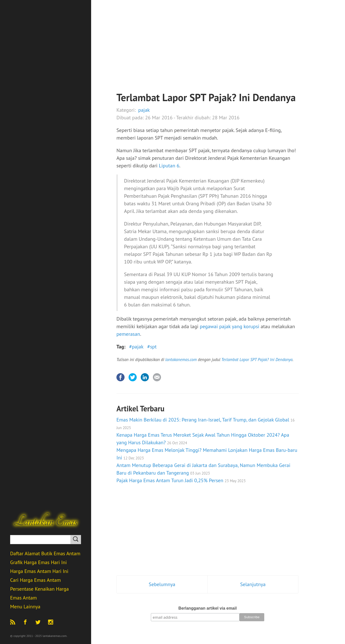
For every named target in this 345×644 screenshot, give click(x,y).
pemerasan (128, 334)
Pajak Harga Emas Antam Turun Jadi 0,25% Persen (181, 480)
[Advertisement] (208, 56)
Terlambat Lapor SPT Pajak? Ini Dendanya (257, 360)
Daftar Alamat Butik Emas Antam (45, 553)
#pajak (136, 347)
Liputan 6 (169, 166)
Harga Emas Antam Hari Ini (39, 571)
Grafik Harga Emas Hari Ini (38, 562)
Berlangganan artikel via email (208, 608)
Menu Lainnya (25, 607)
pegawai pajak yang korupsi (229, 326)
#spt (152, 347)
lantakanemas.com (181, 360)
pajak (144, 110)
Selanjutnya (253, 584)
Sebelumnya (162, 584)
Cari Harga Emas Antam (35, 580)
